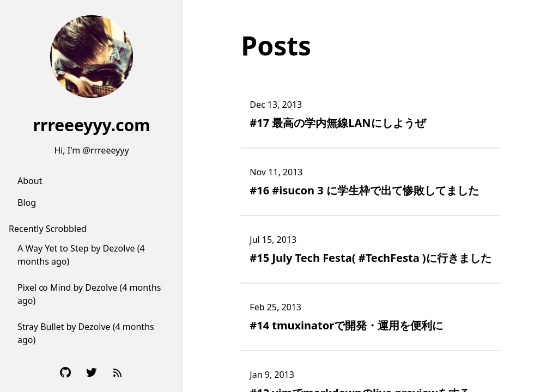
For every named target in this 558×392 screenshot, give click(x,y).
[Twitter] (92, 372)
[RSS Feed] (118, 372)
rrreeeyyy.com (92, 125)
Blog (27, 203)
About (30, 181)
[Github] (65, 372)
